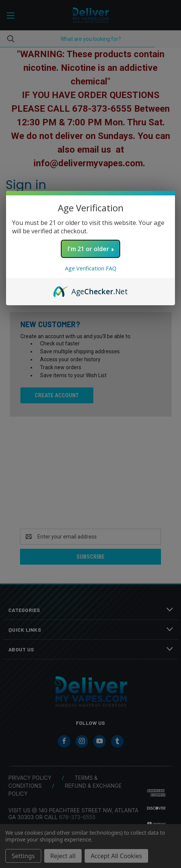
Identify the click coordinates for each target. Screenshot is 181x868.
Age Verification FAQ (91, 268)
